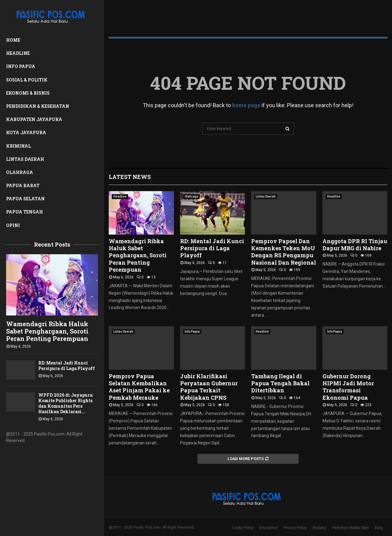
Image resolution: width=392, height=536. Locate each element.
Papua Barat (23, 185)
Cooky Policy (243, 528)
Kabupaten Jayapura (34, 119)
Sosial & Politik (27, 80)
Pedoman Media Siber (351, 528)
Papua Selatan (25, 199)
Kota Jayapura (26, 132)
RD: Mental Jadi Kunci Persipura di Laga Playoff (67, 366)
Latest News (130, 177)
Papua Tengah (24, 212)
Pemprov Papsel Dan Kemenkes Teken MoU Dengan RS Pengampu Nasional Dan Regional (284, 252)
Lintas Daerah (25, 159)
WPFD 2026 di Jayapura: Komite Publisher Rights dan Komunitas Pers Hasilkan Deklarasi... (66, 403)
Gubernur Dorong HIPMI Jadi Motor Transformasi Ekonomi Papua (348, 387)
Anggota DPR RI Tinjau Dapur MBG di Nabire (355, 245)
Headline (18, 53)
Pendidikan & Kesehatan (38, 106)
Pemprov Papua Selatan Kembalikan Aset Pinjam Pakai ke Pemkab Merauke (139, 387)
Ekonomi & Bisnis (28, 93)
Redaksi (320, 528)
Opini (13, 225)
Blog (379, 528)
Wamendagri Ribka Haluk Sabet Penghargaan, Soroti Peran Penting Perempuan (47, 331)
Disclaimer (269, 528)
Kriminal (19, 146)
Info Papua (21, 66)
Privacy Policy (295, 528)
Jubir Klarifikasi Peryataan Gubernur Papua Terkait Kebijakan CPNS (209, 387)
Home (13, 40)
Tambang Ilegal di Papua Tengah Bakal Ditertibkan (280, 383)
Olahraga (20, 172)
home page (246, 105)
